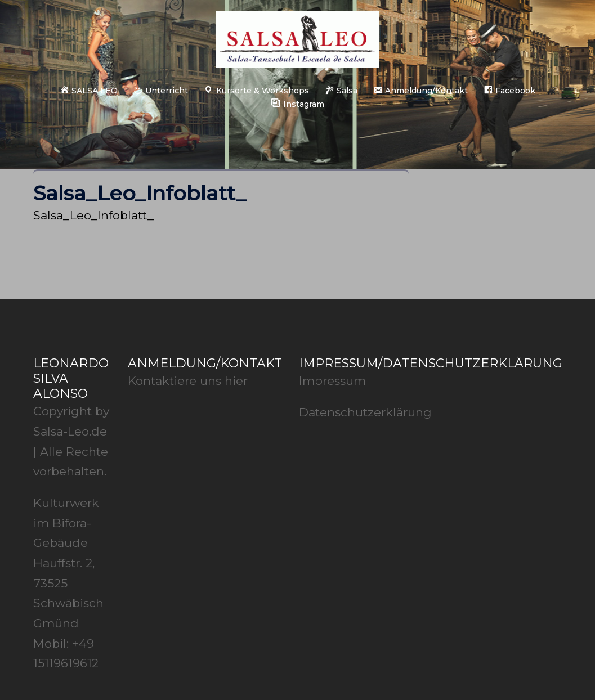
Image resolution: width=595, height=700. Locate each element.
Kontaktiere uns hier (188, 381)
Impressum (332, 381)
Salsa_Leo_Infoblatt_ (93, 215)
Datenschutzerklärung (365, 412)
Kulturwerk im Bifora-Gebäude (66, 523)
